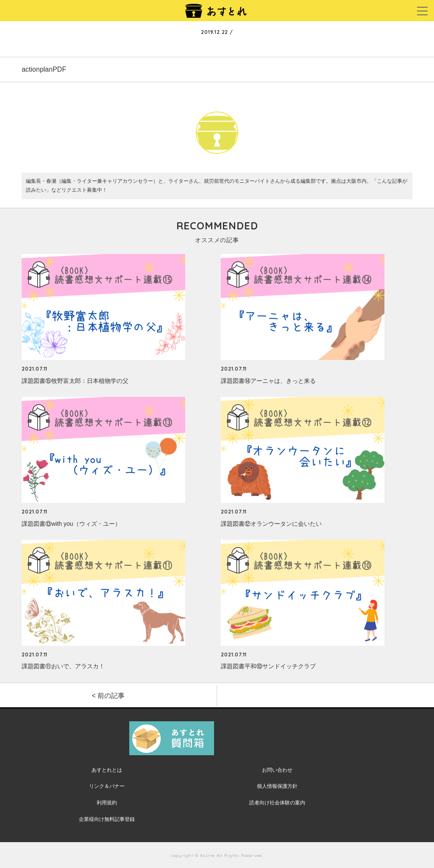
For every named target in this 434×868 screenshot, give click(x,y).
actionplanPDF (44, 69)
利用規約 (107, 803)
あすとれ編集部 (217, 165)
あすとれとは (107, 770)
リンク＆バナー (107, 786)
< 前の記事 (108, 696)
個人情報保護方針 (277, 786)
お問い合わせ (277, 770)
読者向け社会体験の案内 (277, 803)
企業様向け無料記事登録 (107, 819)
